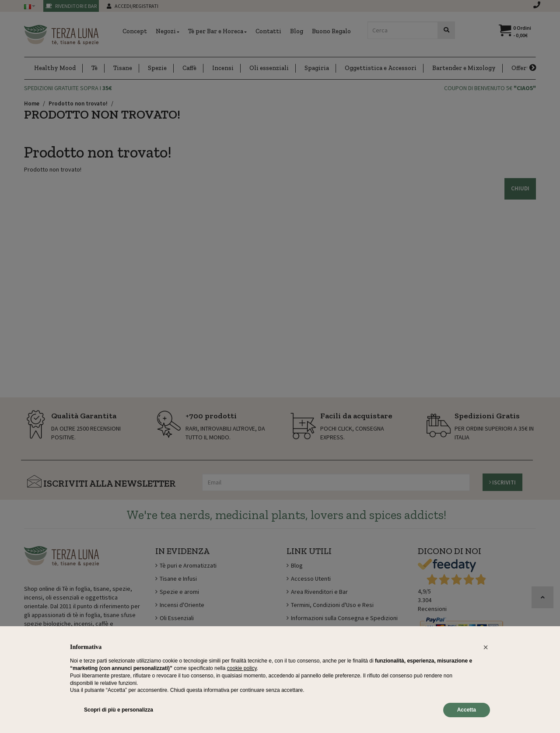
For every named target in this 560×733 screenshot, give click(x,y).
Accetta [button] (467, 710)
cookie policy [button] (242, 668)
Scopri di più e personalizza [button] (119, 710)
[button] (486, 647)
